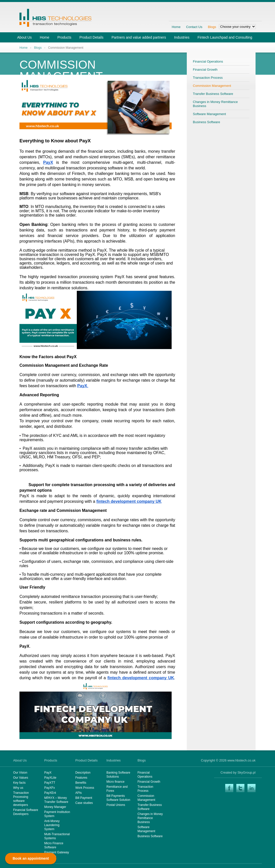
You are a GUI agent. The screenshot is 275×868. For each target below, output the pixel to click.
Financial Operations (208, 61)
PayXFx (50, 788)
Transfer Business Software (213, 94)
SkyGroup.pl (246, 772)
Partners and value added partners (139, 37)
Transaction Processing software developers (21, 799)
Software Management (209, 114)
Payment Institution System (57, 814)
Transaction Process (208, 78)
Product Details (91, 37)
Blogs (212, 27)
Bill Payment (84, 798)
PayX (48, 773)
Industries (182, 37)
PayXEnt (50, 793)
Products (64, 37)
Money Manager (55, 807)
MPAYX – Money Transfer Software (56, 800)
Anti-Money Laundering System (52, 825)
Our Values (21, 778)
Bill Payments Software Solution (118, 798)
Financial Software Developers (26, 812)
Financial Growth (205, 70)
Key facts (19, 783)
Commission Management (212, 86)
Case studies (84, 803)
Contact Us (194, 27)
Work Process (85, 788)
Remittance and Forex (117, 789)
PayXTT (50, 783)
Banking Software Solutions (118, 775)
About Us (25, 37)
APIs (78, 793)
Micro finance (115, 782)
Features (81, 778)
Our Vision (20, 773)
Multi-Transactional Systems (57, 836)
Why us (18, 788)
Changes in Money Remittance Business (215, 104)
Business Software (207, 122)
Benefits (81, 783)
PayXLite (50, 778)
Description (83, 773)
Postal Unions (116, 805)
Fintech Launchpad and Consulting (225, 37)
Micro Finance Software (54, 845)
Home (176, 27)
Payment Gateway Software (57, 854)
